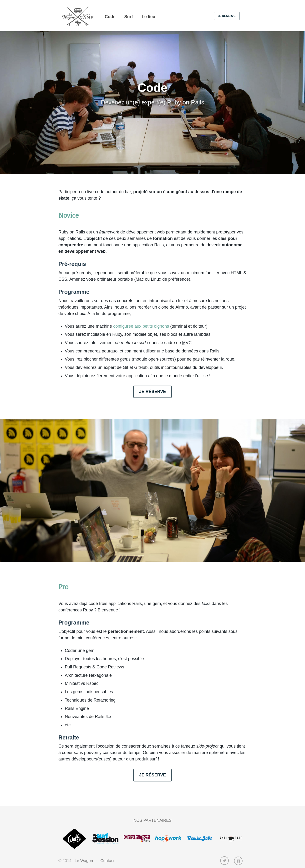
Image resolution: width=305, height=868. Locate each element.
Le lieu (149, 17)
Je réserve (226, 16)
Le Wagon (84, 861)
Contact (107, 861)
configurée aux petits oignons (141, 326)
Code (110, 17)
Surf (129, 17)
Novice (69, 216)
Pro (63, 587)
